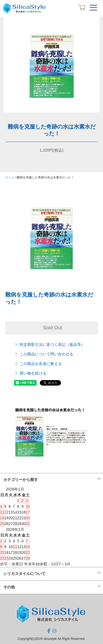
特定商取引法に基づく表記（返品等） (49, 344)
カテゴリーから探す (21, 480)
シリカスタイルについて (24, 574)
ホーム (10, 177)
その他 (9, 587)
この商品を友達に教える (38, 364)
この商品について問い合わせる (44, 354)
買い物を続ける (30, 373)
